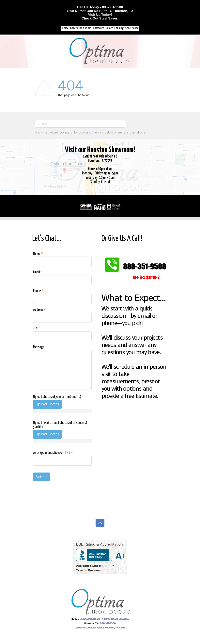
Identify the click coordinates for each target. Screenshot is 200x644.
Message (39, 347)
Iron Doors (85, 28)
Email (38, 272)
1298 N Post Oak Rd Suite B (90, 628)
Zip (36, 328)
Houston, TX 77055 (115, 628)
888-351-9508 (108, 623)
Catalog (119, 28)
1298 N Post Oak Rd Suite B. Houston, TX (100, 11)
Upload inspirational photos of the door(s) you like (60, 425)
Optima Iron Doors (90, 619)
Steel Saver (132, 28)
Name (38, 253)
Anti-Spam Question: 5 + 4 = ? (53, 453)
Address (39, 310)
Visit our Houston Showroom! (100, 150)
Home (65, 28)
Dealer (109, 28)
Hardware (99, 28)
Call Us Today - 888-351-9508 (100, 7)
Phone (38, 291)
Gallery (74, 28)
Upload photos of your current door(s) (57, 397)
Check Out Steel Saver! (100, 18)
